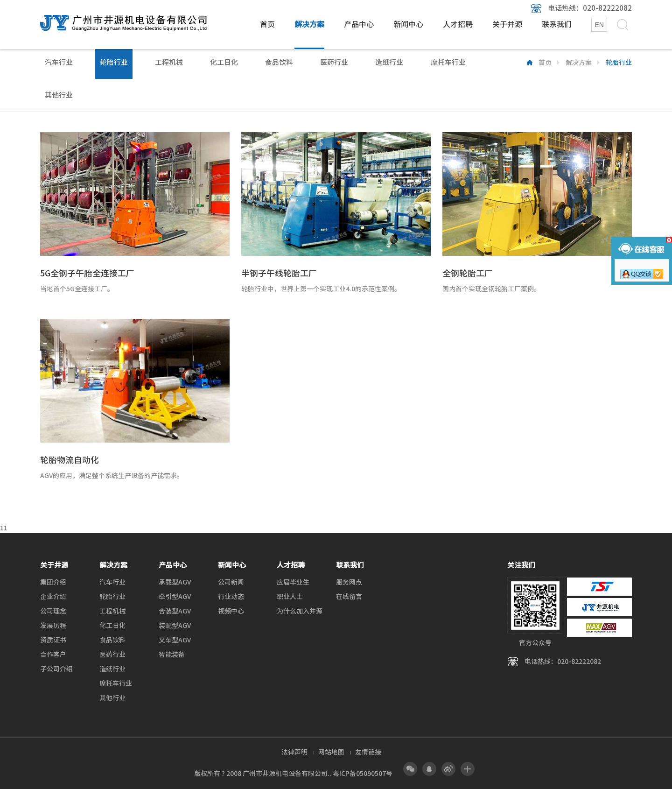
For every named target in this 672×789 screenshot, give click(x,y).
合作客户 (53, 655)
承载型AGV (175, 582)
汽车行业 (59, 62)
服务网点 (349, 582)
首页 (267, 24)
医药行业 (334, 62)
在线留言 (349, 597)
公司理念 (53, 611)
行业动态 (231, 597)
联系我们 (557, 24)
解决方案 (309, 24)
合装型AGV (175, 611)
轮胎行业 (114, 62)
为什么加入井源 (300, 611)
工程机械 (169, 62)
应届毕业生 (293, 582)
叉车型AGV (175, 640)
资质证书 (53, 640)
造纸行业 (389, 62)
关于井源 (507, 24)
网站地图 (331, 752)
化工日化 (224, 62)
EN (599, 25)
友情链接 (368, 752)
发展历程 (53, 626)
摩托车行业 (448, 62)
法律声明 (294, 752)
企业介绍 (53, 597)
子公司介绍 (56, 669)
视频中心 (231, 611)
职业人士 (290, 597)
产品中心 (359, 24)
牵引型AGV (175, 597)
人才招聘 (458, 24)
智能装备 (172, 655)
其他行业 (59, 95)
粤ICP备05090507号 (363, 774)
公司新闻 (231, 582)
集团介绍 (53, 582)
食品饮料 (279, 62)
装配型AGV (175, 626)
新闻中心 (408, 24)
